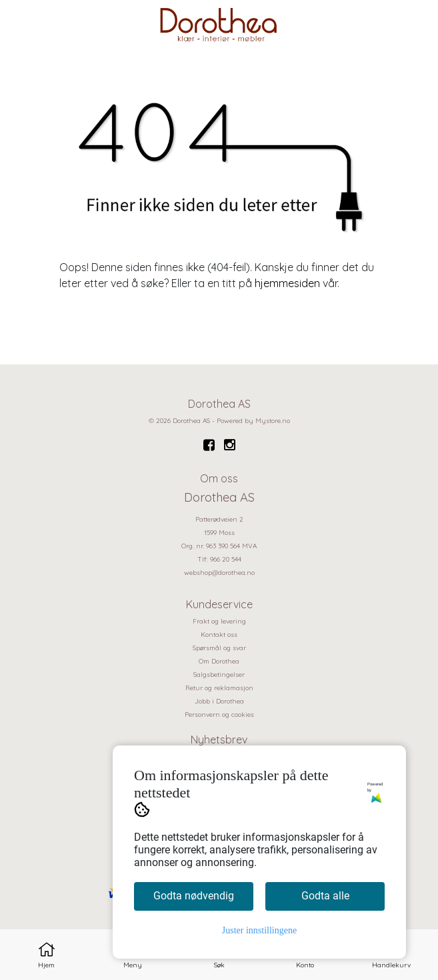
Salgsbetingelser (219, 675)
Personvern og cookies (219, 715)
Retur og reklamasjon (219, 688)
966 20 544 (226, 559)
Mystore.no (273, 421)
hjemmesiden (287, 283)
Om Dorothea (219, 661)
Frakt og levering (219, 621)
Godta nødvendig (194, 896)
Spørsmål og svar (219, 648)
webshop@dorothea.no (219, 573)
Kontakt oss (219, 635)
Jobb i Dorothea (219, 701)
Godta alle (325, 896)
